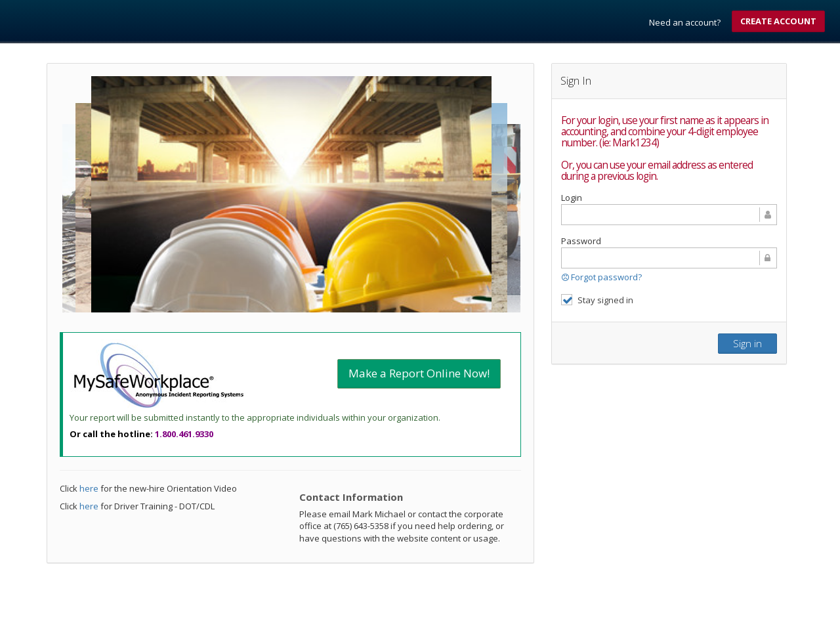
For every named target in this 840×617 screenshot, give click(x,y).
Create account (778, 21)
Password (581, 241)
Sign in (747, 343)
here (89, 488)
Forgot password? (602, 277)
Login (572, 198)
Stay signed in (597, 300)
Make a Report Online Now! (419, 373)
